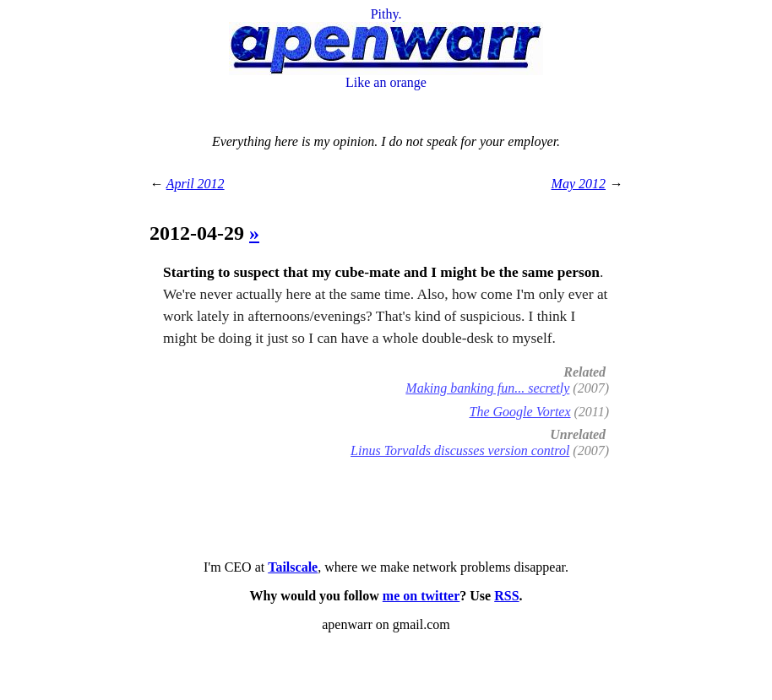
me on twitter (421, 596)
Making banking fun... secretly (487, 388)
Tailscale (293, 567)
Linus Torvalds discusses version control (460, 450)
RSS (506, 596)
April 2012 (196, 184)
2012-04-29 (199, 233)
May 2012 (579, 184)
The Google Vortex (520, 412)
